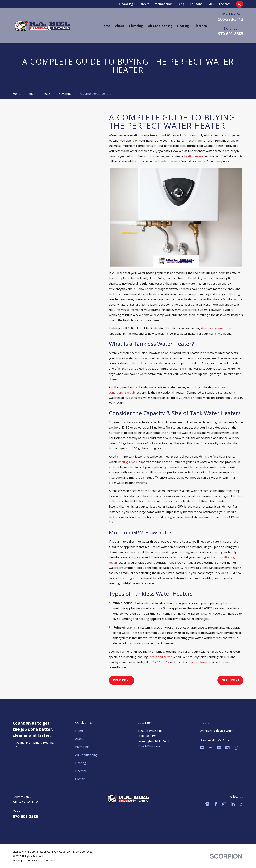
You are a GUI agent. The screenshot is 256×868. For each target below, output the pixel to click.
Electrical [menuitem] (201, 26)
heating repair (194, 156)
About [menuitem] (120, 26)
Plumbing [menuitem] (136, 26)
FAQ (211, 4)
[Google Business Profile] (207, 804)
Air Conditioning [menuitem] (160, 26)
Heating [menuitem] (183, 26)
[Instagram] (224, 804)
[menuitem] (18, 860)
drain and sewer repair (217, 328)
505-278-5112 (231, 19)
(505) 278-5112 (159, 662)
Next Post (230, 680)
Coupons (196, 4)
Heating (81, 763)
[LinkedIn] (233, 804)
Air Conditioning (86, 755)
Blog (181, 4)
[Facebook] (216, 804)
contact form (198, 662)
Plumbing (82, 747)
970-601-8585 (231, 34)
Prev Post (122, 680)
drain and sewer (161, 657)
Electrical (81, 771)
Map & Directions (149, 746)
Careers (144, 4)
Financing (126, 4)
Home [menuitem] (106, 26)
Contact (225, 4)
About (79, 739)
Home (79, 731)
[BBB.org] (241, 804)
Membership (163, 4)
